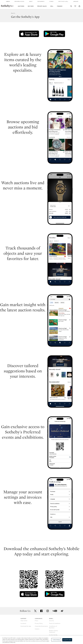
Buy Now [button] (31, 6)
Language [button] (76, 1)
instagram (48, 611)
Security (51, 621)
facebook (41, 611)
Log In (8, 1)
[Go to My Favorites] (75, 6)
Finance (60, 6)
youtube (55, 611)
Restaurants (41, 1)
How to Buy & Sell (63, 1)
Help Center (24, 621)
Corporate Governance (41, 626)
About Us (13, 13)
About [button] (31, 1)
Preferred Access (19, 1)
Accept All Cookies (67, 640)
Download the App (26, 626)
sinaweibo (62, 611)
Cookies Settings (56, 640)
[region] (41, 640)
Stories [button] (51, 1)
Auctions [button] (21, 6)
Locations (23, 623)
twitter (35, 611)
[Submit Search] (71, 6)
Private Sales (42, 6)
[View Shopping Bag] (79, 6)
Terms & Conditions (55, 623)
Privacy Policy (39, 623)
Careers (37, 629)
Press (37, 621)
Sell (52, 6)
